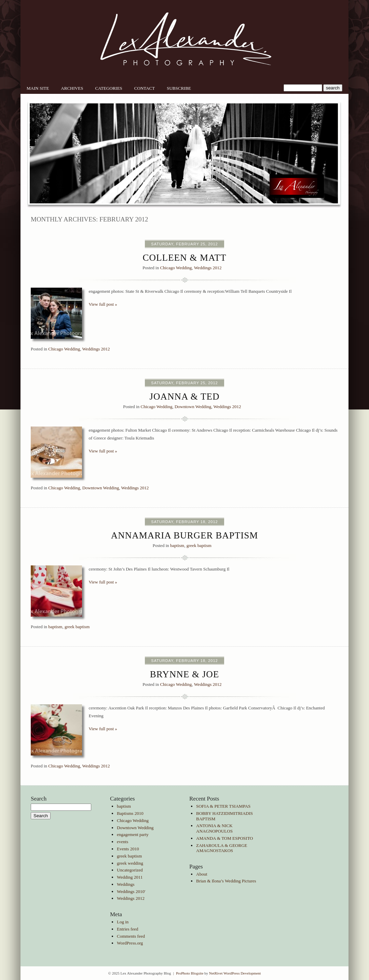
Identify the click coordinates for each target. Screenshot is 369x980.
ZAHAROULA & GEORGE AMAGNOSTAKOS (222, 848)
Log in (123, 922)
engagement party (133, 834)
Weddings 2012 (208, 268)
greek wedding (130, 863)
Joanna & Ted (184, 397)
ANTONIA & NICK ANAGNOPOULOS (214, 828)
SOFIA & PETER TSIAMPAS (223, 806)
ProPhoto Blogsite (190, 973)
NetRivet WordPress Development (235, 973)
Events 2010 (128, 849)
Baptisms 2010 (130, 813)
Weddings (126, 884)
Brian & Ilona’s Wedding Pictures (226, 881)
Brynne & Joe (185, 674)
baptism (177, 545)
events (122, 842)
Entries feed (127, 929)
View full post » (103, 304)
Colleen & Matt (185, 258)
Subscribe (179, 88)
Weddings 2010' (131, 891)
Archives (72, 88)
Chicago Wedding (176, 268)
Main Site (38, 88)
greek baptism (199, 545)
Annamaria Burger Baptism (185, 535)
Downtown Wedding (193, 407)
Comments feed (131, 936)
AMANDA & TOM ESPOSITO (225, 838)
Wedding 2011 (130, 877)
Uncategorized (130, 870)
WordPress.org (130, 943)
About (202, 874)
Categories (108, 88)
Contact (145, 88)
